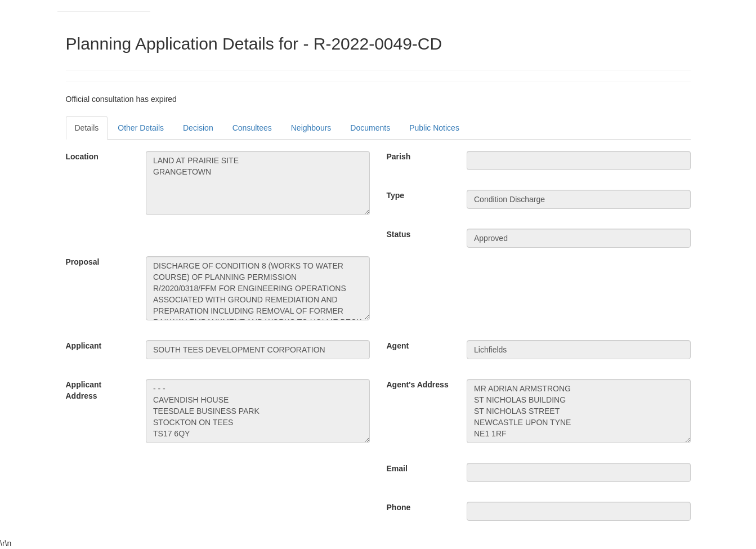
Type (396, 195)
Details (87, 128)
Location (82, 157)
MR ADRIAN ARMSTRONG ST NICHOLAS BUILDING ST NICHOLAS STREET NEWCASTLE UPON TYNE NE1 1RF (579, 411)
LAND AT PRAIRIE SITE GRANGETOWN (258, 183)
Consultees (252, 128)
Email (397, 468)
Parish (399, 157)
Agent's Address (418, 385)
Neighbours (311, 128)
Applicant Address (84, 390)
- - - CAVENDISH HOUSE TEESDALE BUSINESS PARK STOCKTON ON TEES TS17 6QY (258, 411)
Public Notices (434, 128)
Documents (370, 128)
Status (399, 234)
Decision (198, 128)
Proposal (83, 262)
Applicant (84, 346)
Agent (398, 346)
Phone (399, 507)
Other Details (141, 128)
